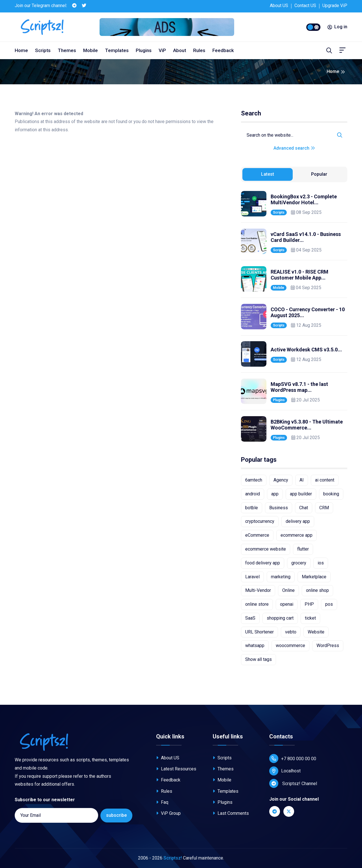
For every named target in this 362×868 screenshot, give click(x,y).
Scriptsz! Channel (293, 783)
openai (287, 604)
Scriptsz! (173, 858)
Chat (304, 508)
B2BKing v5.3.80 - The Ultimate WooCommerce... (307, 425)
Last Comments (231, 813)
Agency (281, 480)
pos (329, 604)
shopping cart (280, 618)
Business (279, 508)
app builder (301, 494)
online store (257, 604)
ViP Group (168, 813)
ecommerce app (297, 535)
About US (279, 6)
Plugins (144, 50)
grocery (299, 563)
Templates (117, 50)
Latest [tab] (268, 174)
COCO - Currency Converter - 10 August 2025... (308, 312)
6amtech (254, 480)
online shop (317, 590)
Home (21, 50)
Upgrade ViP (335, 6)
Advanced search (294, 148)
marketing (281, 577)
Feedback (223, 50)
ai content (325, 480)
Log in (337, 27)
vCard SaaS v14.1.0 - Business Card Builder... (306, 237)
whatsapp (255, 645)
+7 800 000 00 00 (293, 759)
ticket (310, 618)
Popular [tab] (319, 174)
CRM (324, 508)
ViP (162, 50)
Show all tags (258, 659)
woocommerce (290, 645)
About (180, 50)
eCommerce (257, 535)
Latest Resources (176, 769)
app (275, 494)
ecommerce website (266, 549)
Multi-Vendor (258, 590)
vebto (291, 632)
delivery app (298, 521)
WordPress (328, 645)
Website (316, 632)
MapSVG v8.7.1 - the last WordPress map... (299, 387)
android (253, 494)
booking (331, 494)
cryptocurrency (260, 521)
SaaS (250, 618)
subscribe (116, 815)
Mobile (90, 50)
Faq (162, 802)
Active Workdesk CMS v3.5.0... (306, 350)
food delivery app (263, 563)
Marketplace (314, 577)
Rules (199, 50)
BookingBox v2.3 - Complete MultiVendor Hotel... (304, 200)
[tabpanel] (294, 316)
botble (252, 508)
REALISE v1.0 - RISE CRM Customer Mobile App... (299, 275)
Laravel (252, 577)
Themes (67, 50)
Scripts (43, 50)
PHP (309, 604)
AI (302, 480)
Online (288, 590)
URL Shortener (259, 632)
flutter (303, 549)
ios (321, 563)
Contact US (305, 6)
